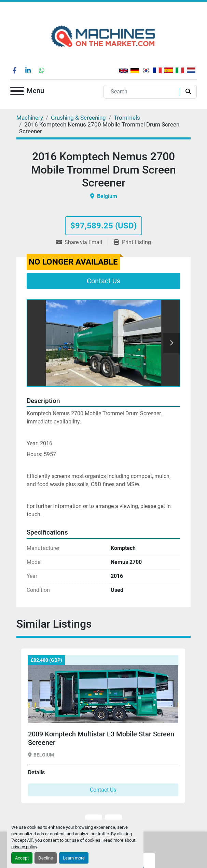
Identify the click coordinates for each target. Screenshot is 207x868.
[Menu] (17, 92)
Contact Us (104, 281)
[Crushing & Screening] (78, 118)
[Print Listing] (132, 242)
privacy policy (24, 847)
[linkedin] (28, 70)
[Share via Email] (82, 242)
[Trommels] (127, 118)
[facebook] (14, 70)
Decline (46, 858)
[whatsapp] (42, 70)
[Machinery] (30, 118)
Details (36, 772)
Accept (22, 858)
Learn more (74, 858)
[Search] (143, 92)
